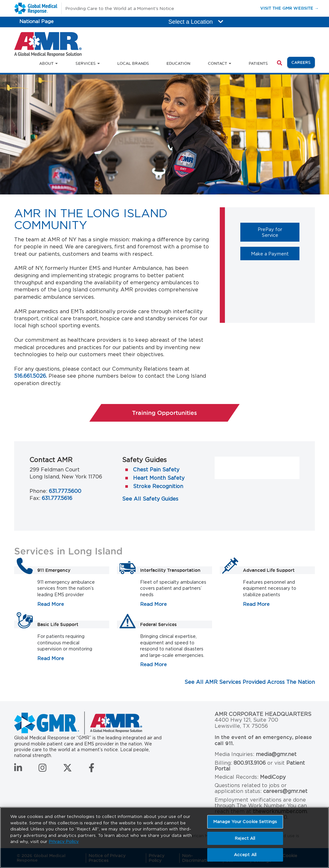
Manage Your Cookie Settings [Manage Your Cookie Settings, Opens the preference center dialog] (245, 822)
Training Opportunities (164, 413)
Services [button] (86, 63)
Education (178, 63)
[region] (164, 838)
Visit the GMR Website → (289, 8)
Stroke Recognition (158, 486)
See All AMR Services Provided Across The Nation (250, 682)
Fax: (35, 498)
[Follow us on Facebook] (92, 769)
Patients (258, 63)
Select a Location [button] (196, 22)
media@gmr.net (276, 754)
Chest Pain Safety (156, 470)
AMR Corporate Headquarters (263, 714)
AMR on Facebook (244, 465)
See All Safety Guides (150, 499)
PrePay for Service (279, 232)
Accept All (245, 855)
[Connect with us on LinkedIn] (18, 769)
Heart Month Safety (159, 478)
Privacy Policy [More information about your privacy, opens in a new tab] (64, 842)
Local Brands (133, 63)
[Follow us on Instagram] (43, 769)
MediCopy (273, 777)
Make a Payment (275, 254)
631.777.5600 (65, 491)
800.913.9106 (250, 763)
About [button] (46, 63)
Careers (303, 62)
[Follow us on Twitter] (67, 769)
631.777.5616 (57, 498)
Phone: (38, 491)
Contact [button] (218, 63)
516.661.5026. (31, 376)
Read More (51, 604)
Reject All (245, 838)
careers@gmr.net (285, 791)
